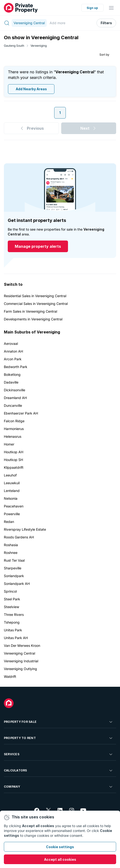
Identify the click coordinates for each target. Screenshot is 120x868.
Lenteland (12, 491)
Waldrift (10, 676)
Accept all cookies (60, 859)
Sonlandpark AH (17, 584)
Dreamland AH (15, 398)
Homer (9, 444)
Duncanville (13, 405)
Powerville (12, 514)
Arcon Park (13, 359)
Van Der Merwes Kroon (22, 645)
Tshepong (12, 622)
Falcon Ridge (14, 421)
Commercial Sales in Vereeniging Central (36, 304)
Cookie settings (60, 847)
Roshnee (11, 553)
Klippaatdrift (14, 467)
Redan (9, 522)
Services (59, 754)
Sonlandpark (14, 576)
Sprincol (10, 591)
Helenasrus (13, 436)
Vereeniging (39, 46)
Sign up (92, 8)
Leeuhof (10, 475)
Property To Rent (59, 738)
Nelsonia (11, 498)
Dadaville (11, 382)
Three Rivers (14, 615)
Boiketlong (12, 374)
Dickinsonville (15, 390)
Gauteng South (14, 46)
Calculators (59, 770)
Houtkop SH (13, 460)
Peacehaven (14, 506)
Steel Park (12, 599)
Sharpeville (13, 568)
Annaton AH (13, 351)
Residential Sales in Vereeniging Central (35, 296)
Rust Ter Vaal (14, 560)
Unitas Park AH (16, 638)
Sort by (104, 55)
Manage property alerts (38, 247)
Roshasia (11, 545)
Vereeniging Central (19, 653)
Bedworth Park (16, 367)
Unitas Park (13, 630)
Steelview (11, 607)
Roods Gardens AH (19, 537)
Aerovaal (11, 343)
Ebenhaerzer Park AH (21, 413)
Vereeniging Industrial (21, 661)
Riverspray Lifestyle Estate (25, 529)
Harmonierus (14, 429)
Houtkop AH (14, 452)
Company (59, 787)
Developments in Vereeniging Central (33, 319)
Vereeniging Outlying (20, 669)
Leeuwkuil (12, 483)
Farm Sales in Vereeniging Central (30, 311)
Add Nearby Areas (31, 89)
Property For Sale (59, 722)
